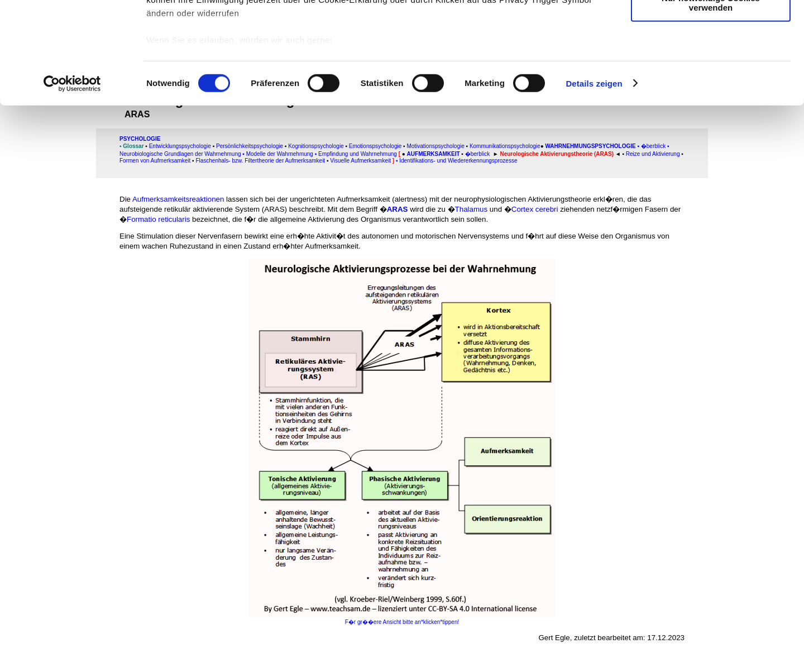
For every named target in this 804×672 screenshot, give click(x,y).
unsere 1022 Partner (222, 40)
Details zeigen (594, 178)
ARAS (398, 209)
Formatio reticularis (158, 219)
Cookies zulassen (711, 28)
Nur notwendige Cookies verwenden (711, 98)
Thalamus (472, 209)
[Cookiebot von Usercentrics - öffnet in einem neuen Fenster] (72, 179)
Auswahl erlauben (711, 61)
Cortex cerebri (535, 209)
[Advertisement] (56, 233)
